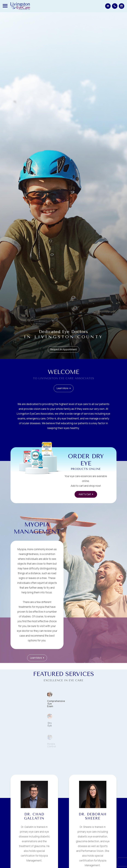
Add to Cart (85, 494)
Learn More (62, 394)
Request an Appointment (64, 349)
